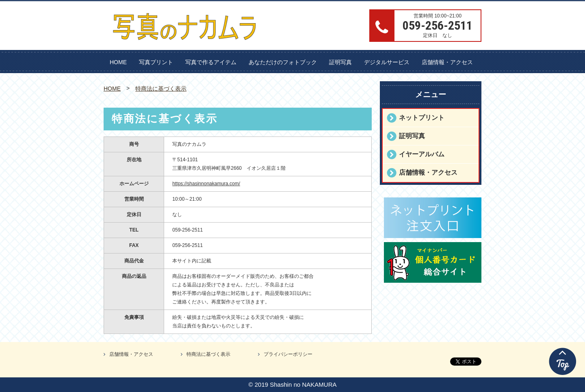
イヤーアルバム (422, 154)
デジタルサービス (387, 62)
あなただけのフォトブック (283, 62)
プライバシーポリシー (288, 354)
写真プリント (156, 62)
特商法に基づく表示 (161, 89)
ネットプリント (422, 118)
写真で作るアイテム (211, 62)
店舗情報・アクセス (447, 62)
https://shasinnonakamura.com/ (206, 184)
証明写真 (340, 62)
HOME (118, 62)
